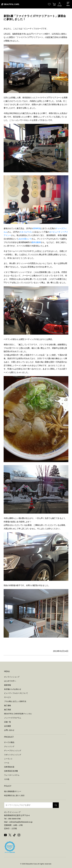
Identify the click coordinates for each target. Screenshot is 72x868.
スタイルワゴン (26, 232)
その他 (7, 779)
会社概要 (8, 726)
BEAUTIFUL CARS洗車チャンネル (18, 714)
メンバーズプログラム (13, 718)
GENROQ (37, 228)
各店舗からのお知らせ (13, 689)
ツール (7, 763)
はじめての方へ (10, 681)
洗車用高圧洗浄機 (11, 771)
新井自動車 (36, 242)
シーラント (8, 759)
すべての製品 (9, 742)
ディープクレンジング (13, 751)
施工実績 (8, 710)
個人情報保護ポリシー (13, 791)
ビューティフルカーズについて (16, 693)
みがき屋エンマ (25, 239)
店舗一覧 (8, 722)
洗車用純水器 (9, 767)
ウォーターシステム (12, 775)
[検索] (56, 805)
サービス (8, 697)
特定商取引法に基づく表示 (14, 795)
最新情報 (8, 685)
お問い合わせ (9, 730)
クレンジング (9, 746)
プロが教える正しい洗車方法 (15, 701)
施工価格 (8, 705)
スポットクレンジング (13, 755)
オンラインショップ (12, 677)
